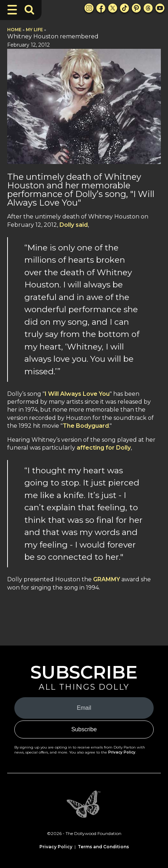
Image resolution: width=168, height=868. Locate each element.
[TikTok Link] (124, 8)
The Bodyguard (86, 426)
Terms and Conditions (103, 847)
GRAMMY (107, 579)
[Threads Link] (148, 8)
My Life (34, 30)
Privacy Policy (122, 752)
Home (14, 30)
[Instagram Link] (89, 8)
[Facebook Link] (101, 8)
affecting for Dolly (104, 448)
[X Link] (113, 8)
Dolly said (74, 225)
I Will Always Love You (77, 394)
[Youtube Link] (160, 8)
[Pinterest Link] (136, 8)
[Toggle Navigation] (12, 10)
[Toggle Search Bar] (29, 10)
